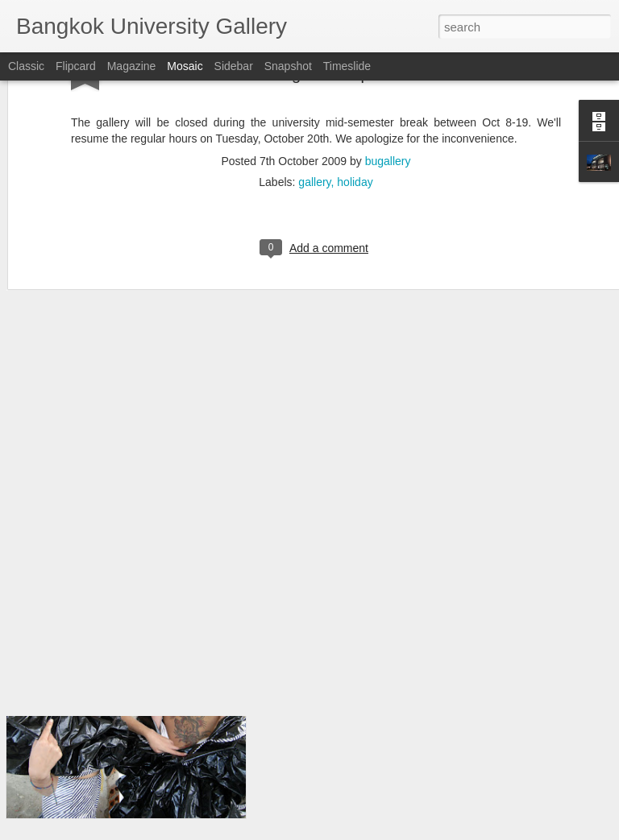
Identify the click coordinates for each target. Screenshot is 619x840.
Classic (26, 66)
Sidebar (234, 66)
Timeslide (347, 66)
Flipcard (76, 66)
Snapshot (288, 66)
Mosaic (185, 66)
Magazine (132, 66)
